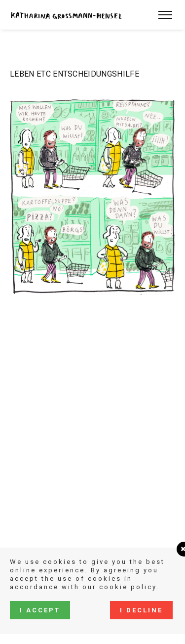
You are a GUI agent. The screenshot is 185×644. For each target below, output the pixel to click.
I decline (141, 610)
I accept (40, 610)
